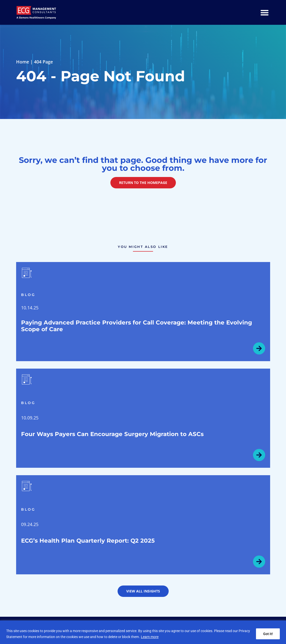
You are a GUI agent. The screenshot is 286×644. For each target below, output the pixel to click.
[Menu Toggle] (265, 13)
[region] (143, 632)
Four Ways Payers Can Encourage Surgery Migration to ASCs (112, 434)
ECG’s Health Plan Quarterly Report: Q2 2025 (88, 541)
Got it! (268, 634)
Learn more (150, 637)
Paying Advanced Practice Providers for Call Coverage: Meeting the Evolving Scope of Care (137, 326)
